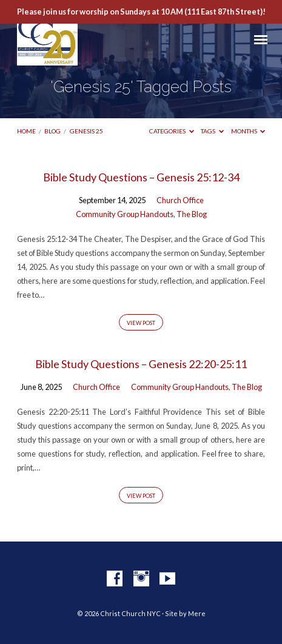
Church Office (180, 200)
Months (248, 131)
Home (26, 131)
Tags (212, 131)
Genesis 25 (86, 131)
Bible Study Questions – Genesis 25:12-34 (141, 177)
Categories (172, 131)
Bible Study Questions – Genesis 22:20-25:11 (141, 364)
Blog (52, 131)
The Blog (192, 214)
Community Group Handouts (125, 214)
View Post (141, 323)
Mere (197, 613)
